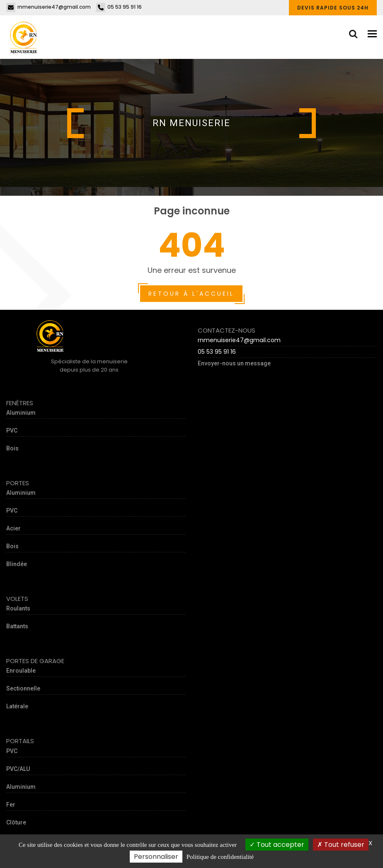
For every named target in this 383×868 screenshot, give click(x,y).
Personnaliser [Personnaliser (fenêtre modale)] (156, 857)
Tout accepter (277, 845)
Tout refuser (341, 845)
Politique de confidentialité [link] (220, 857)
